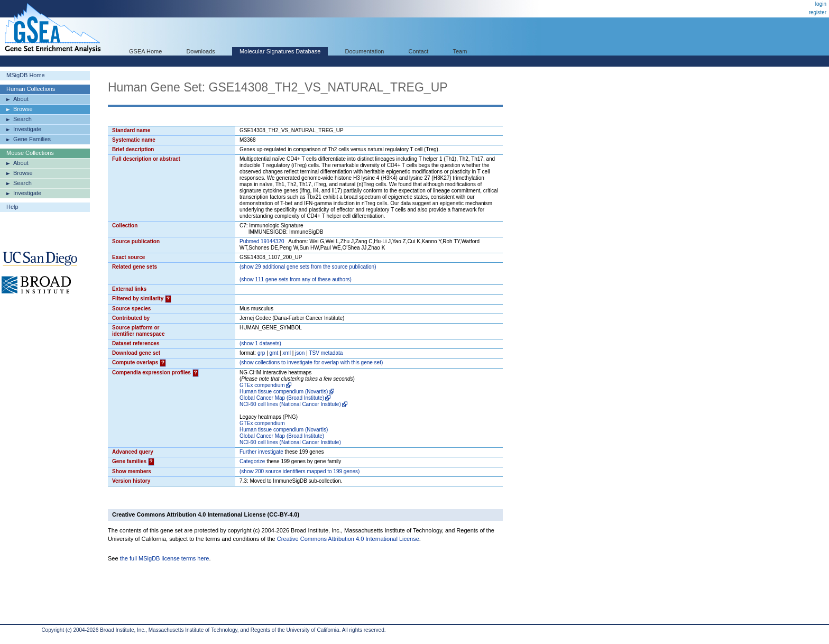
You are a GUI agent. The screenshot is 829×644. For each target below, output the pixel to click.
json (300, 353)
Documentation (364, 51)
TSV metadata (326, 353)
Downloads (200, 51)
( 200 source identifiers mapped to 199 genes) (300, 471)
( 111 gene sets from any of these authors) (296, 279)
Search (22, 119)
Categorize (252, 461)
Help (12, 207)
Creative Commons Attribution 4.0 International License (348, 539)
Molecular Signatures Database (280, 51)
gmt (274, 353)
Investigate (27, 129)
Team (460, 51)
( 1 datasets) (260, 343)
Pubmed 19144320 (262, 241)
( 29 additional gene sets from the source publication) (308, 267)
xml (287, 353)
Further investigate (261, 452)
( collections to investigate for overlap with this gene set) (311, 362)
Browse (23, 109)
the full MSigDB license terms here (165, 558)
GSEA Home (145, 51)
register (818, 12)
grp (261, 353)
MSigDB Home (26, 75)
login (821, 4)
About (21, 99)
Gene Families (32, 139)
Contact (419, 51)
